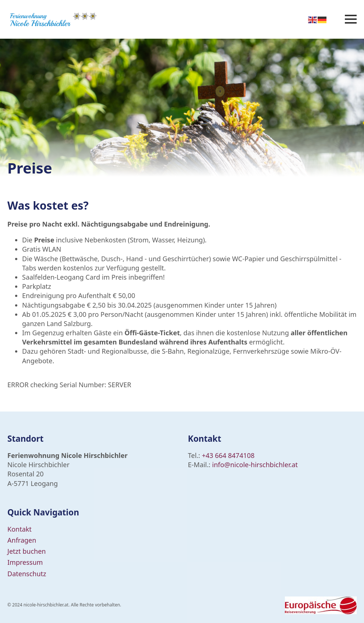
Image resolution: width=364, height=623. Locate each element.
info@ (221, 465)
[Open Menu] (351, 19)
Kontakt (20, 529)
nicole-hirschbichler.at (264, 465)
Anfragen (22, 540)
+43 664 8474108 (228, 455)
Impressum (25, 562)
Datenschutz (27, 574)
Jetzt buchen (26, 551)
